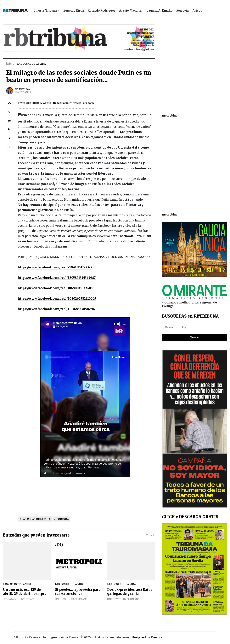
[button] (9, 147)
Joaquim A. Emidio (159, 11)
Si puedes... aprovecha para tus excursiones (78, 592)
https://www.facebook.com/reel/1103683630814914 (56, 309)
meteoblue (170, 115)
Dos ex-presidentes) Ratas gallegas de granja (130, 592)
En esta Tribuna (45, 11)
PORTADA (63, 519)
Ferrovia (182, 11)
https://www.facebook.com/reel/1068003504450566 (57, 288)
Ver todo (151, 535)
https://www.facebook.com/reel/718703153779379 (55, 267)
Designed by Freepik (147, 637)
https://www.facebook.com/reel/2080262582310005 (57, 299)
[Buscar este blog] (195, 327)
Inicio (10, 64)
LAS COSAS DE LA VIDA (31, 64)
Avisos (197, 11)
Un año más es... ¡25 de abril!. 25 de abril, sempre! (25, 592)
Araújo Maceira (130, 11)
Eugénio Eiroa (74, 11)
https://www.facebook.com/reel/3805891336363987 (57, 278)
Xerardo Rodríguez (101, 11)
